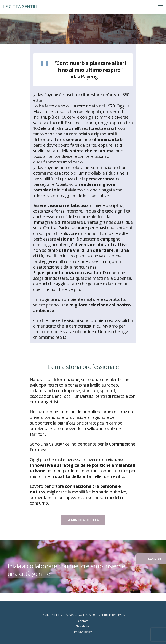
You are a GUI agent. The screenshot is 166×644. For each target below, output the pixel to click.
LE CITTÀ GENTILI (20, 7)
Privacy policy (83, 632)
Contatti (83, 621)
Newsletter (83, 626)
